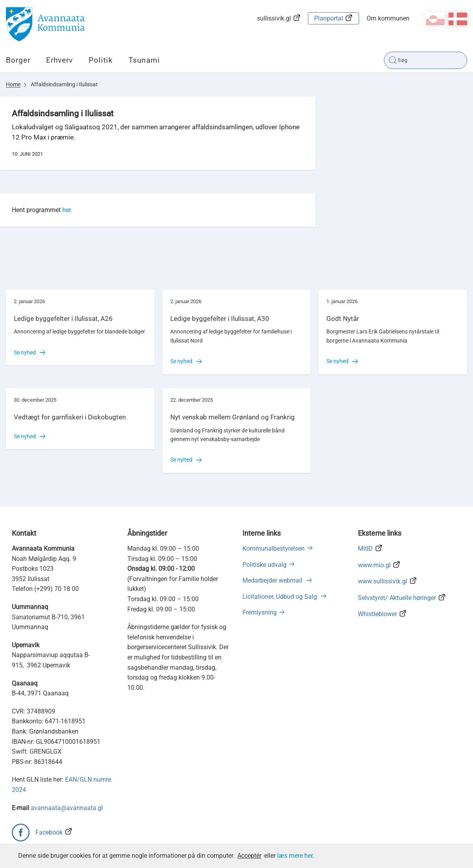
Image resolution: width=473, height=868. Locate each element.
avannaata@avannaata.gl (67, 808)
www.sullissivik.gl (383, 581)
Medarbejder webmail (273, 580)
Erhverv (60, 60)
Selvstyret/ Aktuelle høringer (397, 598)
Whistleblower (377, 614)
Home (13, 84)
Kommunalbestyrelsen (274, 549)
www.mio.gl (374, 565)
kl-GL (435, 19)
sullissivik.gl (274, 18)
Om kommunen (388, 18)
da (458, 19)
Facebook (49, 832)
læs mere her (295, 856)
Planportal (329, 18)
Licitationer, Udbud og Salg (280, 597)
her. (67, 210)
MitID (365, 549)
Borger (18, 60)
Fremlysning (260, 612)
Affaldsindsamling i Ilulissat (64, 84)
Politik (101, 60)
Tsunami (144, 60)
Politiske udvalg (264, 565)
